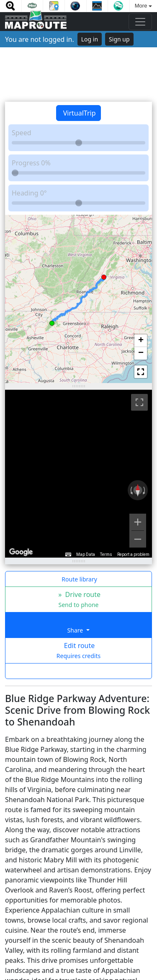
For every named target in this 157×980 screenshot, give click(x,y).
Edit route (78, 650)
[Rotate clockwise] (145, 490)
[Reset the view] (138, 490)
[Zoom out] (138, 539)
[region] (78, 474)
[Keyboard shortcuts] (68, 555)
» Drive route (78, 599)
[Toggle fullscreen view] (139, 402)
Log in (90, 39)
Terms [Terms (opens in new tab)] (106, 554)
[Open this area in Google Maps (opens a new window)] (21, 552)
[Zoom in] (138, 522)
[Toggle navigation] (140, 22)
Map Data (86, 554)
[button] (52, 322)
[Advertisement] (78, 75)
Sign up (119, 39)
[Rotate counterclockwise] (131, 490)
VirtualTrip (79, 113)
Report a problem (133, 554)
